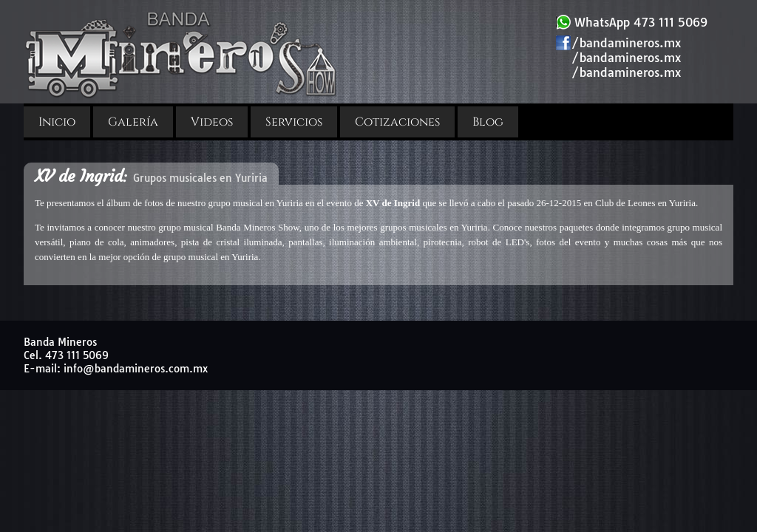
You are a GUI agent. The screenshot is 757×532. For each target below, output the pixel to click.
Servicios (294, 122)
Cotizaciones (397, 122)
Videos (212, 122)
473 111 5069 (77, 355)
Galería (133, 122)
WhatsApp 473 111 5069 (632, 22)
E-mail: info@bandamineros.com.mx (116, 369)
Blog (488, 122)
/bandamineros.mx (618, 43)
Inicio (57, 122)
